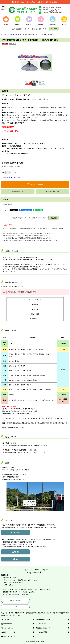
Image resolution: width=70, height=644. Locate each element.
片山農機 (41, 641)
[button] (3, 8)
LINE (15, 607)
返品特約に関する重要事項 (11, 177)
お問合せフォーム (15, 600)
